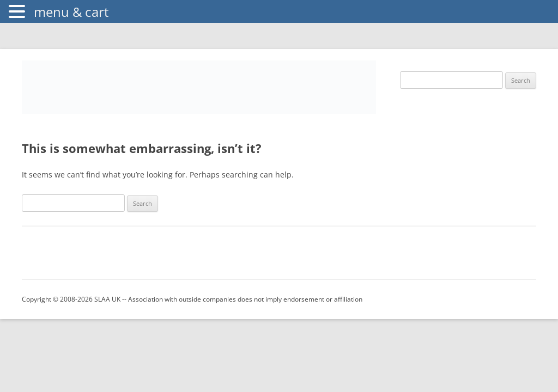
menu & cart (71, 12)
